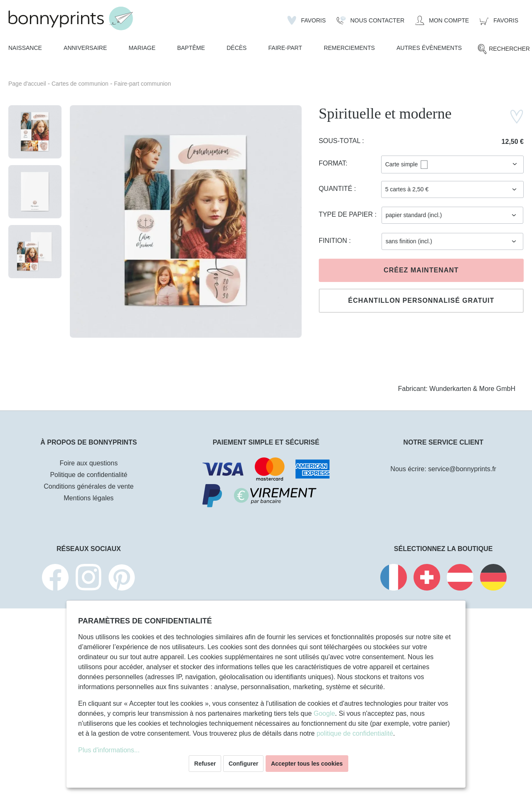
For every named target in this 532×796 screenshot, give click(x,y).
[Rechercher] (504, 49)
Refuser (205, 764)
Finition (334, 241)
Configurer (244, 764)
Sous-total (341, 141)
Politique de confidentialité (89, 475)
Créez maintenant (421, 270)
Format (332, 163)
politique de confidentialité (355, 733)
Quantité (336, 189)
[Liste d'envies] (307, 20)
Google (324, 713)
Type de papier (347, 214)
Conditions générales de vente (89, 486)
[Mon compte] (442, 20)
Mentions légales (89, 498)
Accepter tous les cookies (307, 764)
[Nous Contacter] (371, 20)
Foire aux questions (89, 463)
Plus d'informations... (109, 750)
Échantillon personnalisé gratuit (421, 300)
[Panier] (499, 20)
